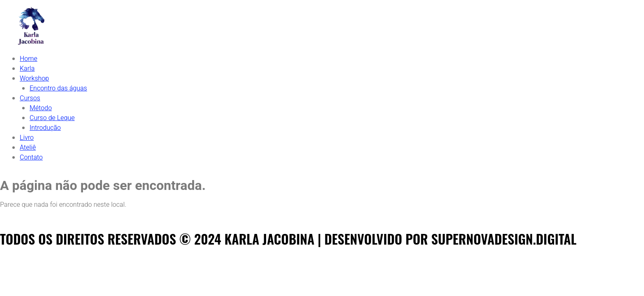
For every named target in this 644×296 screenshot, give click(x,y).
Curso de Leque (52, 118)
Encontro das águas (58, 88)
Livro (27, 138)
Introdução (45, 128)
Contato (31, 157)
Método (41, 108)
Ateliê (28, 148)
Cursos (30, 98)
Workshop (34, 79)
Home (29, 59)
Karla (27, 69)
